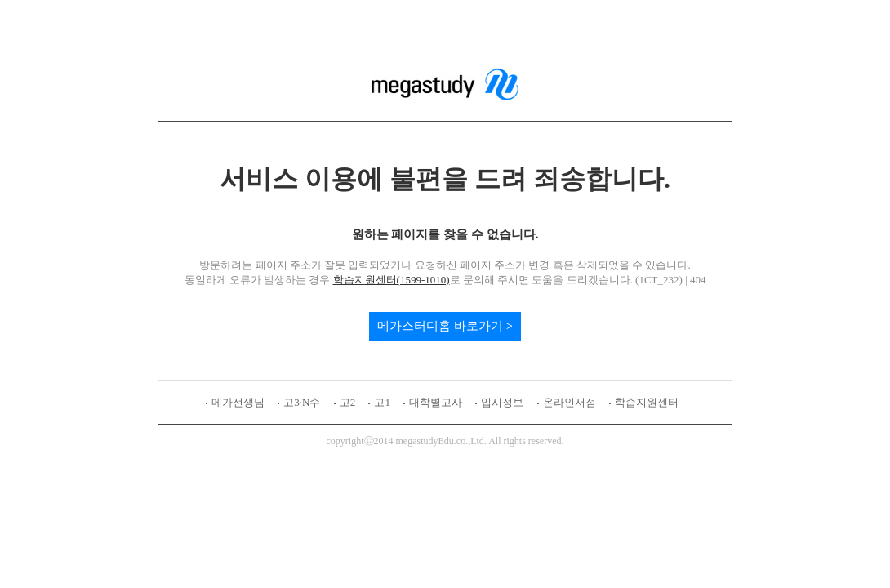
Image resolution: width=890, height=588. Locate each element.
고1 (382, 402)
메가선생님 (238, 402)
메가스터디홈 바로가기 (440, 326)
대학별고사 (436, 402)
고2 (348, 402)
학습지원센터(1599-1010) (392, 280)
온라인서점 (570, 402)
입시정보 (502, 402)
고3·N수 (302, 402)
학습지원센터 (647, 402)
